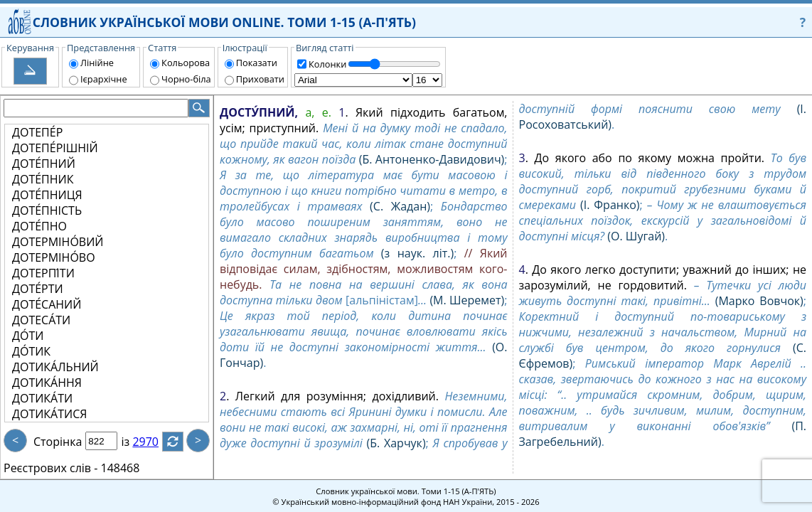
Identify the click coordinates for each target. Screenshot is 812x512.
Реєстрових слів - (50, 468)
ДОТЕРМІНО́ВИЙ (58, 242)
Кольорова (186, 63)
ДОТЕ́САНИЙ (47, 304)
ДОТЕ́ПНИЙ (44, 164)
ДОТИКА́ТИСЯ (49, 414)
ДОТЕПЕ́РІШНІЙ (55, 148)
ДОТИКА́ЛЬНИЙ (55, 367)
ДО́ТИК (31, 351)
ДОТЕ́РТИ (38, 289)
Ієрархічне (104, 79)
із (134, 442)
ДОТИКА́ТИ (42, 398)
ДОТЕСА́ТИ (41, 320)
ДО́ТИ (28, 336)
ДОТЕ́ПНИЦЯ (47, 195)
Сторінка (58, 442)
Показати (257, 63)
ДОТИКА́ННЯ (47, 383)
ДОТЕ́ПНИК (43, 179)
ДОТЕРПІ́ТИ (43, 273)
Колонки (327, 64)
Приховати (260, 79)
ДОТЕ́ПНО (39, 226)
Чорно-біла (186, 79)
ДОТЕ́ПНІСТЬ (47, 210)
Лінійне (97, 63)
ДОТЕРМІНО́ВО (54, 257)
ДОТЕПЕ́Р (37, 132)
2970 (154, 442)
